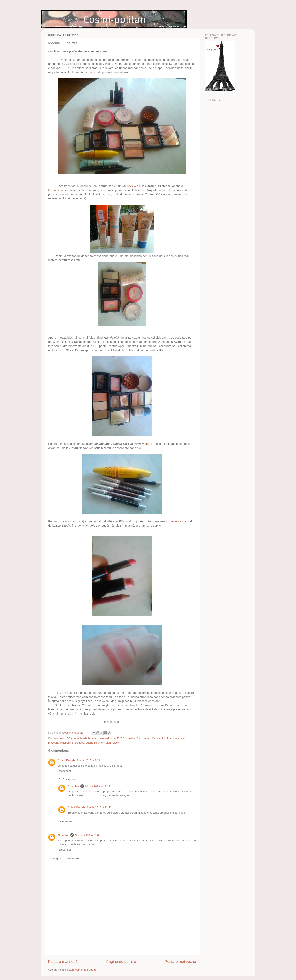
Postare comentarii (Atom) (81, 970)
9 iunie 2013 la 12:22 (98, 786)
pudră (89, 743)
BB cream (73, 738)
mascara (53, 743)
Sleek (116, 743)
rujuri (108, 743)
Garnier (156, 738)
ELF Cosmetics (126, 738)
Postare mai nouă (63, 962)
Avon (62, 738)
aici (147, 444)
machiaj (180, 738)
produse (79, 743)
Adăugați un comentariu (65, 859)
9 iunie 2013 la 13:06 (88, 835)
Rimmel (99, 743)
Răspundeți (65, 771)
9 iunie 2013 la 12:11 (89, 760)
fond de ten (144, 738)
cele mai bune (107, 738)
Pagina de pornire (121, 962)
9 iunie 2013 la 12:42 (99, 807)
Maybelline (66, 743)
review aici (134, 186)
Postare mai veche (180, 962)
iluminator (168, 738)
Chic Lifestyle (67, 760)
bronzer (93, 738)
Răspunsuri (69, 779)
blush (83, 738)
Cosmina (73, 786)
